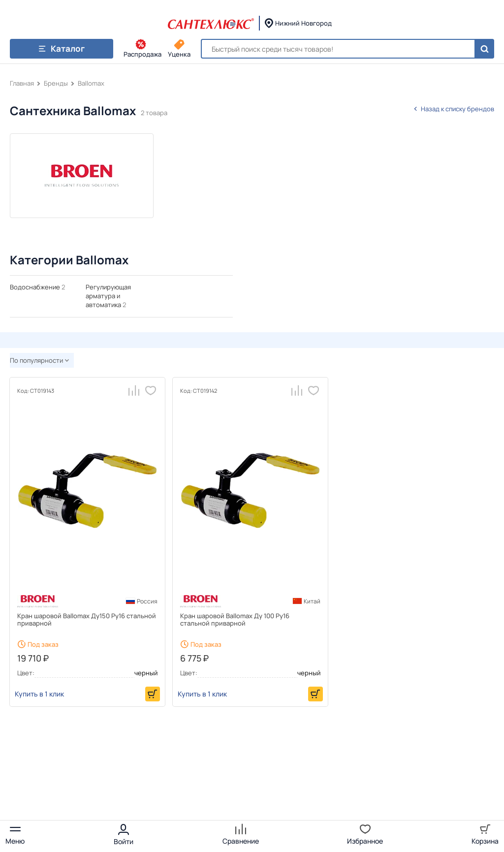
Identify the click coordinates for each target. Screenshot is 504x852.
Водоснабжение (35, 287)
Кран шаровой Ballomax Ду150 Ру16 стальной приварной (87, 620)
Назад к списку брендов (454, 109)
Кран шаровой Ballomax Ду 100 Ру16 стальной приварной (235, 620)
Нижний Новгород (303, 23)
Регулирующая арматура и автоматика (108, 296)
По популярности (39, 360)
